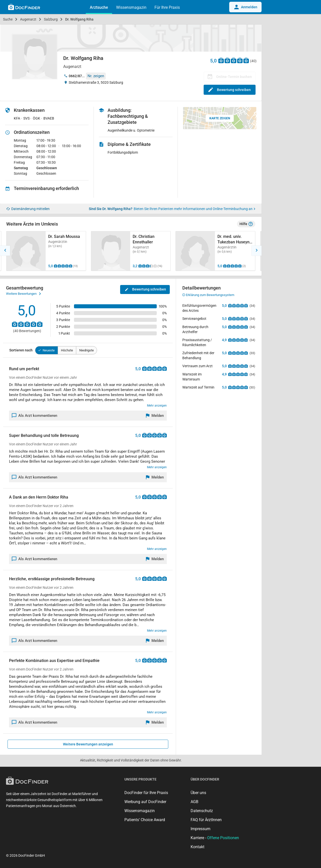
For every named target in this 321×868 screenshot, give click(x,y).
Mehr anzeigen (157, 406)
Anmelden (245, 7)
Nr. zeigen (96, 76)
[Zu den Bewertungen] (234, 60)
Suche (8, 19)
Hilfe (246, 224)
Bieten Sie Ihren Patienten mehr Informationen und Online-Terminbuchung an (194, 209)
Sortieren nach (21, 350)
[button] (5, 251)
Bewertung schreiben (230, 90)
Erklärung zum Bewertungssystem (208, 295)
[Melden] (155, 416)
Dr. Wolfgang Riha (79, 19)
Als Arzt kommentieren (35, 416)
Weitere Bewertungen (23, 294)
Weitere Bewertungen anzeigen (88, 744)
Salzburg (51, 19)
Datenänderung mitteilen (28, 209)
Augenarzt (28, 19)
